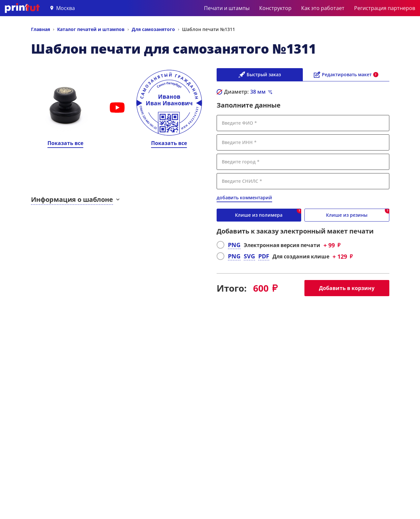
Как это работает (323, 8)
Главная (41, 29)
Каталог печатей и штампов (91, 29)
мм (258, 92)
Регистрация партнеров (385, 8)
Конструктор (275, 8)
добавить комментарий (244, 197)
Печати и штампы (227, 8)
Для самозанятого (153, 29)
